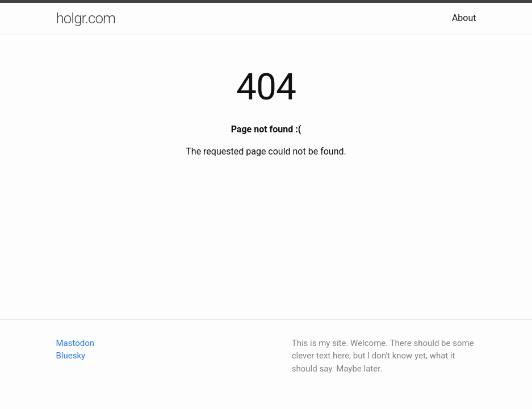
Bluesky (71, 356)
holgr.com (86, 18)
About (464, 18)
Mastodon (76, 343)
